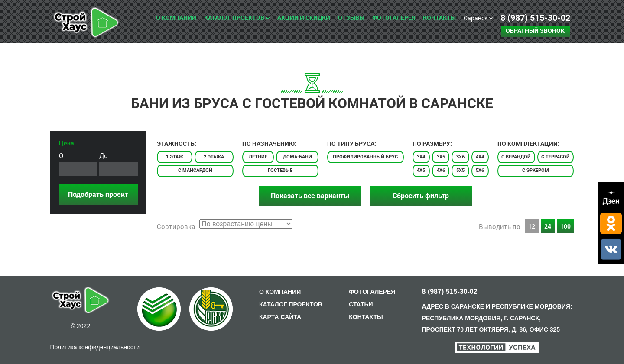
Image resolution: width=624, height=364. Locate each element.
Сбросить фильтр (421, 196)
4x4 (480, 157)
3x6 (460, 157)
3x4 (421, 157)
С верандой (516, 157)
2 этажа (214, 157)
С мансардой (195, 170)
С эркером (536, 170)
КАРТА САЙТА (280, 317)
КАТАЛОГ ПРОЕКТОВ (291, 304)
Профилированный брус (365, 157)
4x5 (421, 170)
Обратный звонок (535, 31)
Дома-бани (297, 157)
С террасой (556, 157)
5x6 (480, 170)
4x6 (441, 170)
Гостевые (280, 170)
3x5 (441, 157)
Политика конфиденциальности (95, 347)
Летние (258, 157)
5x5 (460, 170)
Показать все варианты (310, 196)
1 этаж (175, 157)
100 (565, 226)
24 (548, 226)
